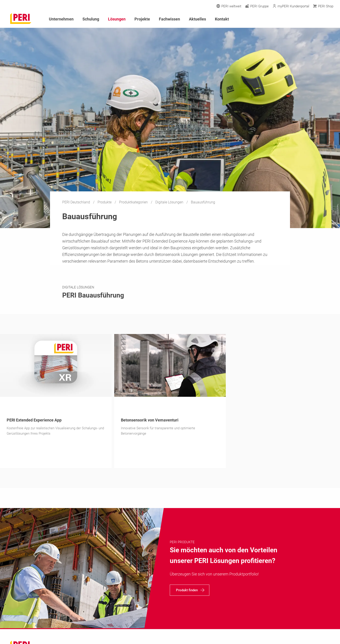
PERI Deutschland (77, 202)
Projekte (142, 19)
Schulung (91, 19)
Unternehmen (61, 19)
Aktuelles (197, 19)
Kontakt (222, 19)
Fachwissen (169, 19)
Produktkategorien (134, 202)
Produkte (105, 202)
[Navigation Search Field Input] (307, 19)
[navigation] (190, 590)
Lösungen (117, 19)
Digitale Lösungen (170, 202)
